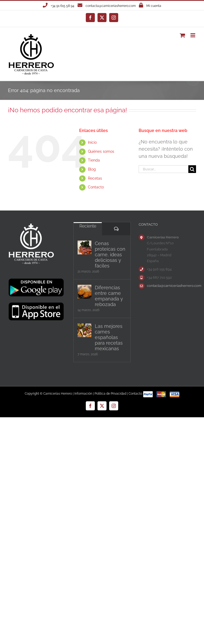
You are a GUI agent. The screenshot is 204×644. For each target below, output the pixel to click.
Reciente (88, 226)
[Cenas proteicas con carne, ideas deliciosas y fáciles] (84, 247)
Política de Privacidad (110, 394)
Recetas (95, 178)
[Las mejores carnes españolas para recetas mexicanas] (84, 330)
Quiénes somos (101, 151)
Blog (92, 169)
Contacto (96, 187)
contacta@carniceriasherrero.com (111, 6)
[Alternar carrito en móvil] (182, 35)
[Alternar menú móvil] (193, 35)
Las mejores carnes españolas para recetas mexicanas (109, 337)
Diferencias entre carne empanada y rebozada (109, 296)
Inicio (92, 142)
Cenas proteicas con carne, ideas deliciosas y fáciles (110, 255)
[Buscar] (192, 169)
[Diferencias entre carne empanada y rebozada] (84, 292)
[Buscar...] (163, 169)
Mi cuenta (154, 6)
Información (83, 394)
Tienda (94, 160)
